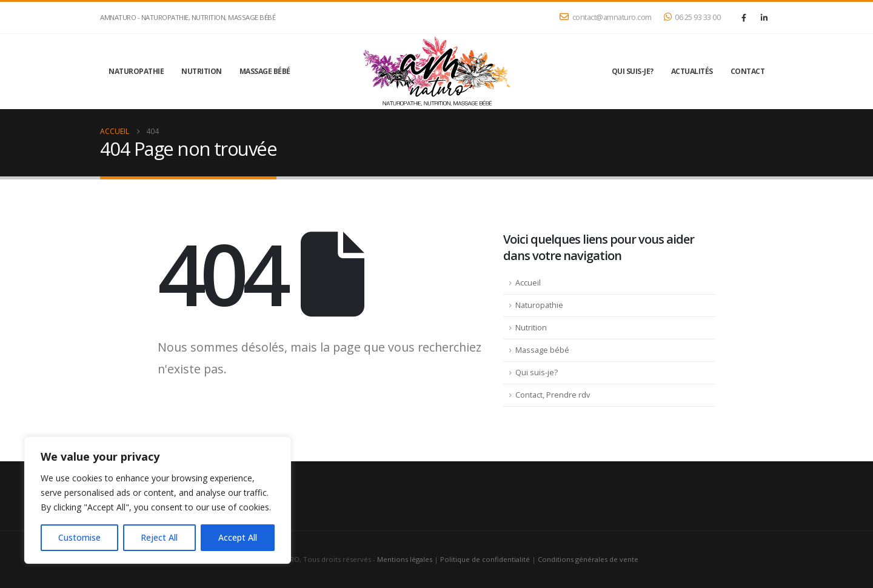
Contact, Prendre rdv (553, 395)
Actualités (692, 71)
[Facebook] (744, 18)
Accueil (528, 283)
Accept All (238, 537)
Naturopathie (136, 71)
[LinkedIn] (764, 18)
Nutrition (202, 71)
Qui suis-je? (633, 71)
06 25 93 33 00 (692, 17)
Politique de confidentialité (485, 559)
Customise (79, 537)
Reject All (159, 537)
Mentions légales (405, 559)
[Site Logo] (436, 72)
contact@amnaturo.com (606, 17)
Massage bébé (265, 71)
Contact (748, 71)
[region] (158, 500)
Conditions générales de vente (588, 559)
